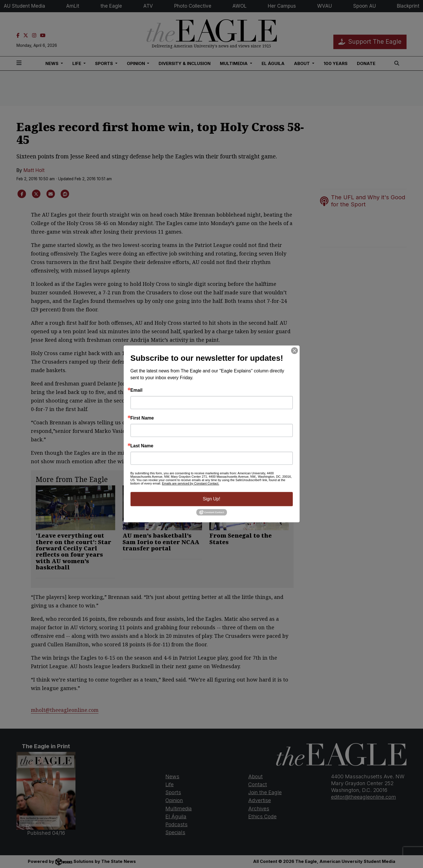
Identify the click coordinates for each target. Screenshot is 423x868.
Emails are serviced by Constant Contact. (191, 483)
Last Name (142, 446)
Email (137, 390)
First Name (142, 418)
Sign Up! (212, 499)
